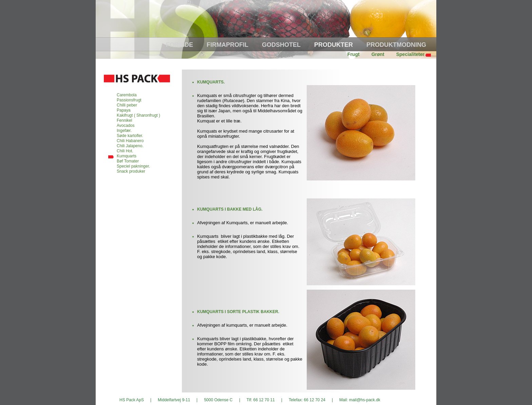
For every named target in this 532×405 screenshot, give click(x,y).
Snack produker (131, 171)
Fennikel (124, 120)
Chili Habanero (130, 141)
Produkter (334, 45)
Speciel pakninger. (133, 166)
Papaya (124, 110)
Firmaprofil (227, 45)
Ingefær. (124, 131)
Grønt (378, 54)
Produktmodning (396, 45)
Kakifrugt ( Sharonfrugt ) (138, 115)
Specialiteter (410, 54)
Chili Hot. (125, 151)
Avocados (126, 126)
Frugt (354, 54)
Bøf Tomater (128, 161)
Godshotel (281, 45)
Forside (179, 45)
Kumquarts (127, 156)
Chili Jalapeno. (130, 146)
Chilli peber (127, 105)
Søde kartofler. (130, 136)
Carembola (127, 95)
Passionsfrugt (129, 100)
